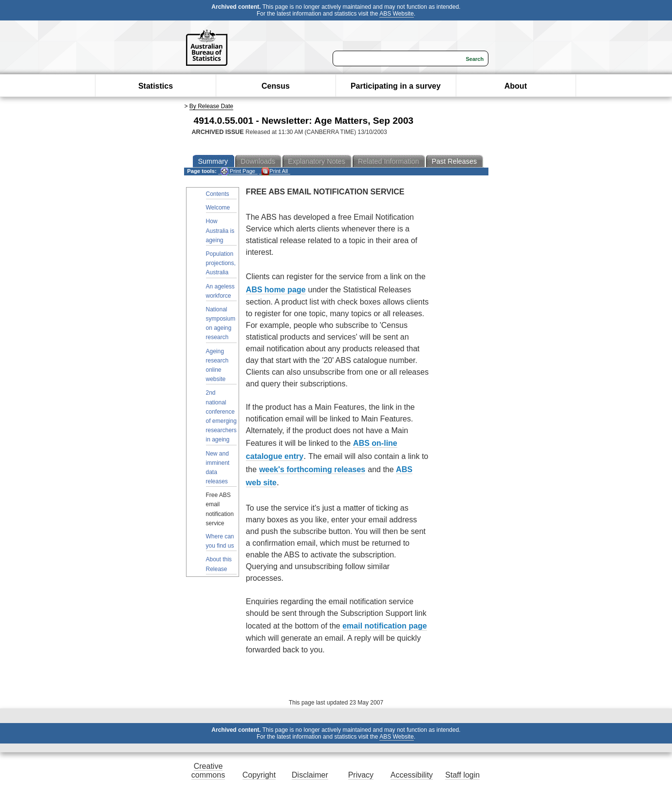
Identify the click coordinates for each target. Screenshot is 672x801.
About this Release (219, 564)
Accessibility (412, 775)
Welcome (218, 208)
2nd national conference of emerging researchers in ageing (221, 416)
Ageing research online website (217, 365)
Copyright (259, 775)
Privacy (361, 775)
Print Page (238, 171)
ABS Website (396, 14)
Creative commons (208, 771)
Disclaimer (310, 775)
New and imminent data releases (218, 468)
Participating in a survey (396, 86)
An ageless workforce (220, 291)
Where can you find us (220, 541)
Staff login (462, 775)
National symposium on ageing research (221, 324)
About (516, 86)
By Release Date (211, 106)
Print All (275, 171)
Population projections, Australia (221, 263)
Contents (218, 194)
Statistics (156, 86)
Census (276, 86)
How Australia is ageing (220, 230)
